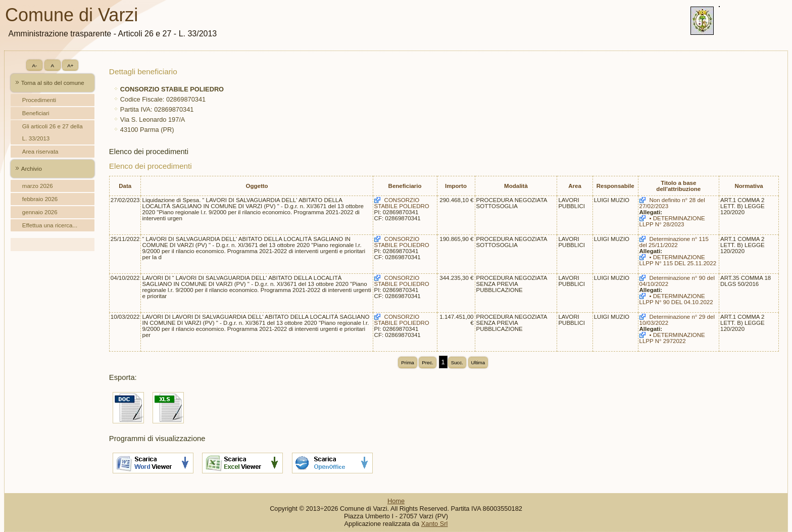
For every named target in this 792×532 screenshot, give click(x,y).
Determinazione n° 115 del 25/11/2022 (674, 242)
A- (34, 65)
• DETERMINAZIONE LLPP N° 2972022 (672, 338)
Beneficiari (36, 113)
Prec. (428, 362)
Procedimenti (39, 100)
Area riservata (40, 152)
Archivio (32, 169)
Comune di (76, 15)
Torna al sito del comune (53, 83)
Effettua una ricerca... (50, 225)
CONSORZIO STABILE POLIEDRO (402, 203)
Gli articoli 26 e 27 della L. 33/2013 (53, 132)
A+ (70, 65)
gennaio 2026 (40, 212)
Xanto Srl (435, 524)
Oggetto (257, 186)
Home (396, 501)
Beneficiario (405, 186)
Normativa (749, 186)
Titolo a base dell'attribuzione (678, 186)
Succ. (457, 362)
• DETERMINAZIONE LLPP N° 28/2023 (672, 221)
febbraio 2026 (40, 199)
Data (125, 186)
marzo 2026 (38, 186)
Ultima (478, 362)
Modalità (516, 186)
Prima (407, 362)
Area (575, 186)
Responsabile (615, 186)
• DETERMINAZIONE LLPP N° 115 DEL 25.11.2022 (678, 260)
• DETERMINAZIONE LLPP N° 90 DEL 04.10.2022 (676, 299)
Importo (456, 186)
